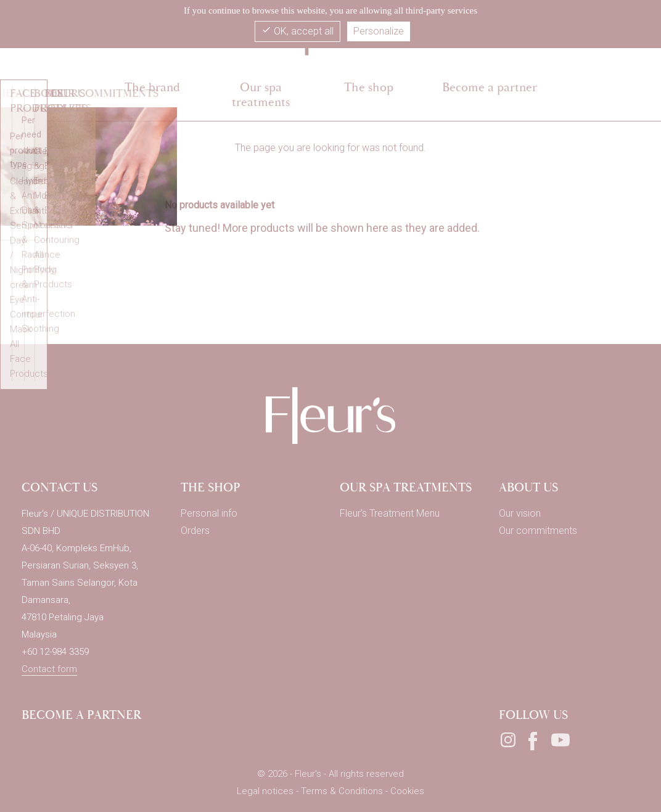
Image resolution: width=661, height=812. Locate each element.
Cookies (407, 791)
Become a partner (81, 715)
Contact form (49, 669)
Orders (195, 531)
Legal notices (266, 791)
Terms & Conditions (343, 791)
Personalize (379, 31)
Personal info (209, 513)
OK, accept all (298, 31)
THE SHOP (211, 487)
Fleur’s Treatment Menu (390, 513)
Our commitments (538, 531)
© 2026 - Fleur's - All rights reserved (330, 774)
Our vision (520, 513)
